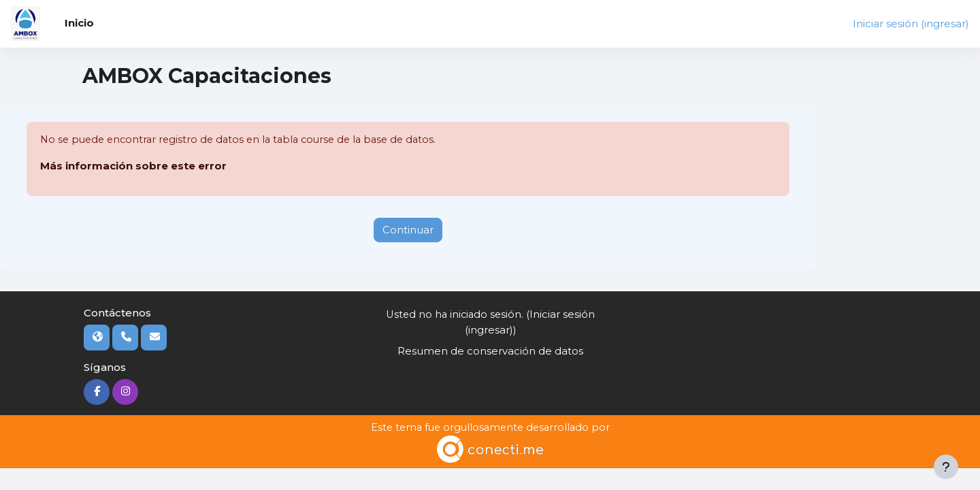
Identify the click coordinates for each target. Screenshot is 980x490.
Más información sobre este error (133, 166)
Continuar (408, 230)
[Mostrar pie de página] (946, 467)
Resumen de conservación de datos (490, 351)
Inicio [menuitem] (79, 23)
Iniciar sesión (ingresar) (911, 23)
